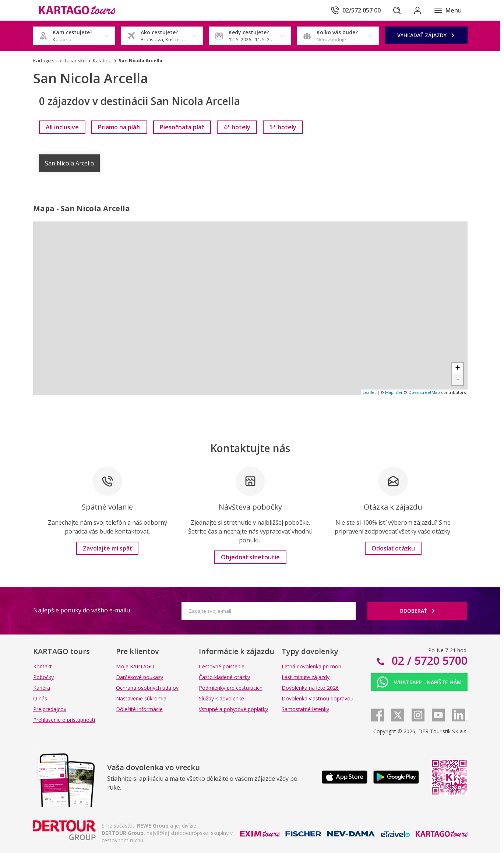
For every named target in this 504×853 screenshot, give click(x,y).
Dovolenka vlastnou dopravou (318, 698)
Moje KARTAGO (135, 666)
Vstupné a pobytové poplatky (233, 709)
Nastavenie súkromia (141, 698)
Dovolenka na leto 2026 (310, 688)
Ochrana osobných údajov (147, 688)
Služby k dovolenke (221, 698)
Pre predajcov (50, 709)
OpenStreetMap (424, 392)
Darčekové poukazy (140, 677)
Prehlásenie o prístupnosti (64, 720)
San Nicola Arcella (69, 163)
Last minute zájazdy (306, 677)
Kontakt (43, 666)
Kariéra (42, 688)
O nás (40, 698)
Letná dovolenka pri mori (311, 666)
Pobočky (43, 677)
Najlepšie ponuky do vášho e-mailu (82, 610)
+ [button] (457, 368)
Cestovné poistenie (222, 666)
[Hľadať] (397, 10)
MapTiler (394, 392)
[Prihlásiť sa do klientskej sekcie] (417, 10)
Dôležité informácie (139, 709)
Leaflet (369, 392)
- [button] (457, 380)
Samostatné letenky (305, 709)
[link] (62, 127)
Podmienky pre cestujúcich (231, 688)
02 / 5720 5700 (428, 660)
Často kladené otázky (224, 677)
